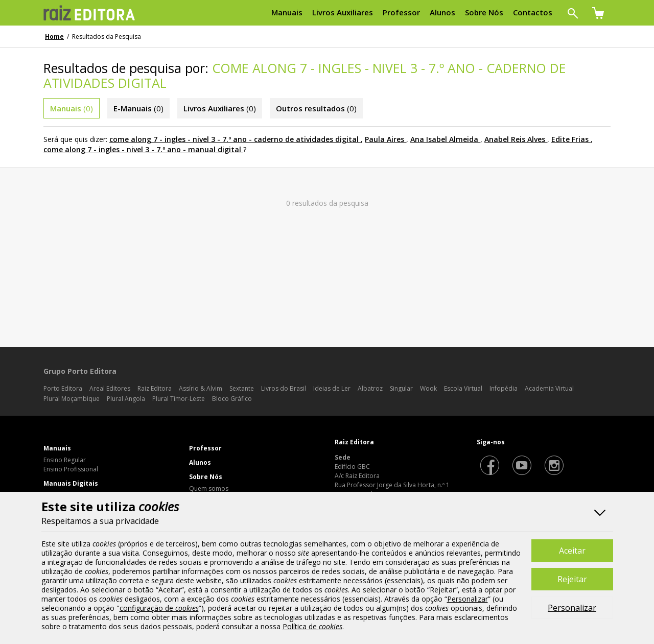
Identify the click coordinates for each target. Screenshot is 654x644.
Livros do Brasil (284, 388)
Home (54, 37)
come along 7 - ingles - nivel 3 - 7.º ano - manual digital (142, 149)
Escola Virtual (463, 388)
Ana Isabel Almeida (444, 139)
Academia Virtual (549, 388)
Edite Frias (570, 139)
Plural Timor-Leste (179, 399)
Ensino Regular (65, 460)
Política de (312, 626)
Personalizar (572, 608)
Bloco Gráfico (232, 399)
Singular (401, 388)
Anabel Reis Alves (515, 139)
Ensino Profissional (71, 469)
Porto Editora (63, 388)
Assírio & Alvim (201, 388)
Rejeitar (572, 579)
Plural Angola (126, 399)
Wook (428, 388)
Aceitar (572, 551)
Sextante (242, 388)
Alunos (200, 462)
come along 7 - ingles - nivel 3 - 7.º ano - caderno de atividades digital (234, 139)
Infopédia (504, 388)
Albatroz (370, 388)
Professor (205, 448)
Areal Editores (110, 388)
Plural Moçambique (72, 399)
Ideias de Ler (332, 388)
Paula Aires (384, 139)
